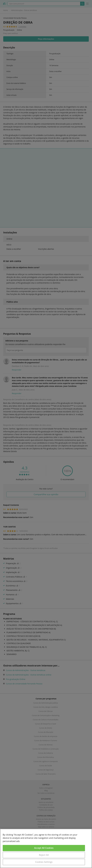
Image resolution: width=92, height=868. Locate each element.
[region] (46, 848)
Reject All (44, 855)
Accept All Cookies (44, 848)
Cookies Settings (44, 862)
